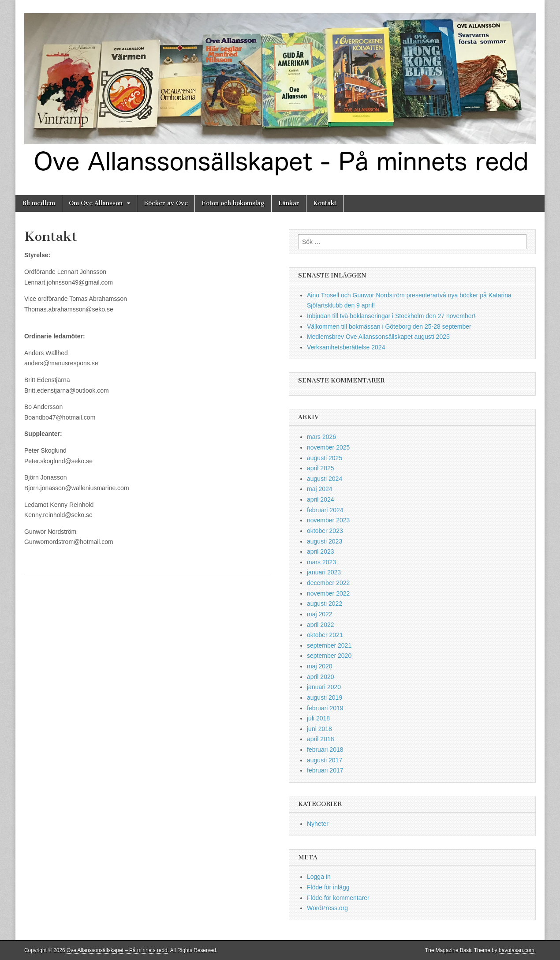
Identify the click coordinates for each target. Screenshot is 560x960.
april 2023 (321, 551)
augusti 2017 (325, 760)
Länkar (289, 203)
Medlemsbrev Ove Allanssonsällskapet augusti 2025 (378, 337)
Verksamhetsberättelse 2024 (346, 347)
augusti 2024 (325, 479)
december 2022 (328, 583)
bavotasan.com (517, 950)
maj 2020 (320, 666)
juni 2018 (319, 729)
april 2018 (321, 739)
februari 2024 (325, 510)
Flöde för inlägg (328, 887)
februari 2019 (325, 708)
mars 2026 (321, 437)
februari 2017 (325, 770)
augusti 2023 (325, 541)
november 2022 (328, 593)
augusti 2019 (325, 697)
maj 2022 (320, 614)
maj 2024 (320, 489)
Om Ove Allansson (96, 203)
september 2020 (329, 656)
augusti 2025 (325, 458)
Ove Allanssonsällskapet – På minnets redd (117, 950)
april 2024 (321, 499)
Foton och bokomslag (233, 203)
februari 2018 (325, 750)
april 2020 (321, 677)
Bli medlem (39, 203)
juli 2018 (318, 718)
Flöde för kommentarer (338, 898)
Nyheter (318, 824)
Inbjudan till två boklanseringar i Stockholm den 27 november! (391, 316)
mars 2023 (321, 562)
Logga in (319, 877)
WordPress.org (327, 908)
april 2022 (321, 625)
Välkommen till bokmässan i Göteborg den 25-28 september (389, 326)
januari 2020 (324, 687)
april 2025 (321, 468)
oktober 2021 (325, 635)
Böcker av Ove (166, 203)
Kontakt (325, 203)
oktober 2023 (325, 531)
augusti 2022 (325, 604)
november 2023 (328, 520)
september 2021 (329, 645)
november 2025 (328, 447)
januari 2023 (324, 572)
